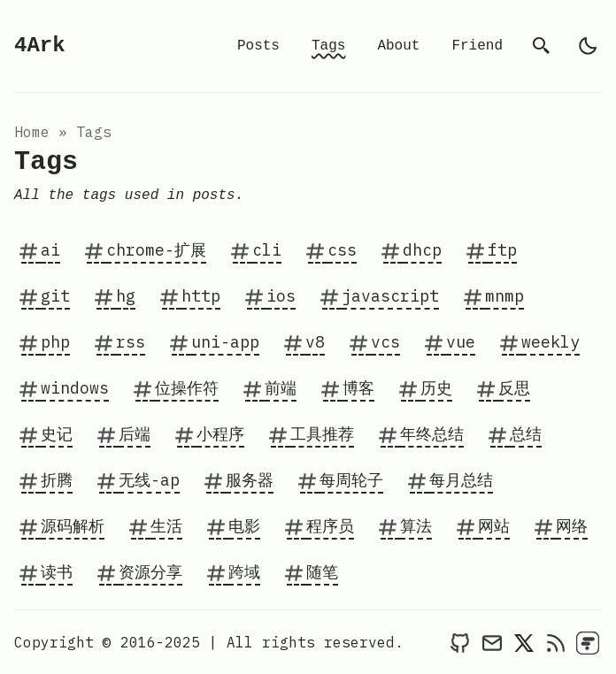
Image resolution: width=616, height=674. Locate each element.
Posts (258, 46)
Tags (328, 46)
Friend (477, 46)
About (398, 46)
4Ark (40, 46)
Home (32, 132)
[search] (542, 46)
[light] (588, 46)
